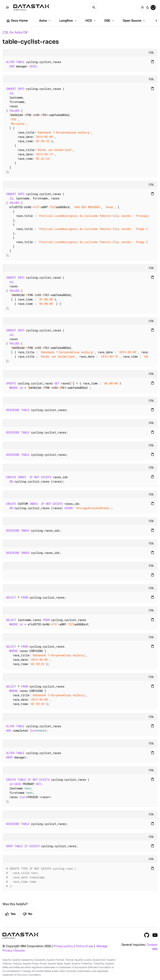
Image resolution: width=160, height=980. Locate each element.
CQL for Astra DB (15, 32)
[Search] (94, 7)
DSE (110, 21)
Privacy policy (63, 946)
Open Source (134, 21)
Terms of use (84, 946)
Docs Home (17, 21)
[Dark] (148, 7)
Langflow (68, 21)
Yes (10, 914)
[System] (153, 7)
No (27, 914)
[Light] (142, 7)
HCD (91, 21)
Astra (45, 21)
